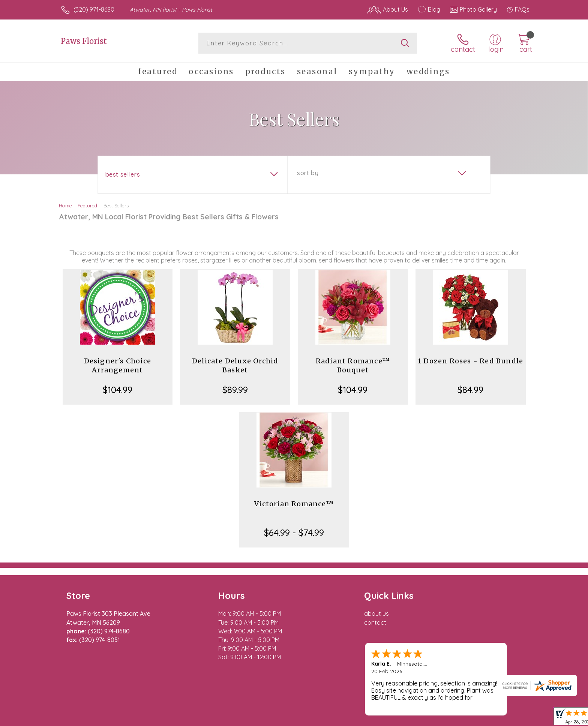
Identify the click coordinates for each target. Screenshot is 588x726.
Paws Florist (84, 41)
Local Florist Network (463, 718)
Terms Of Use (365, 718)
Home (65, 205)
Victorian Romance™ (294, 504)
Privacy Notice (409, 718)
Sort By (308, 173)
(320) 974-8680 (94, 9)
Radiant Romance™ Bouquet (353, 365)
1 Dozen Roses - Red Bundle (470, 361)
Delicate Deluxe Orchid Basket (235, 365)
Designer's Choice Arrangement (118, 365)
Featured (87, 205)
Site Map (509, 718)
